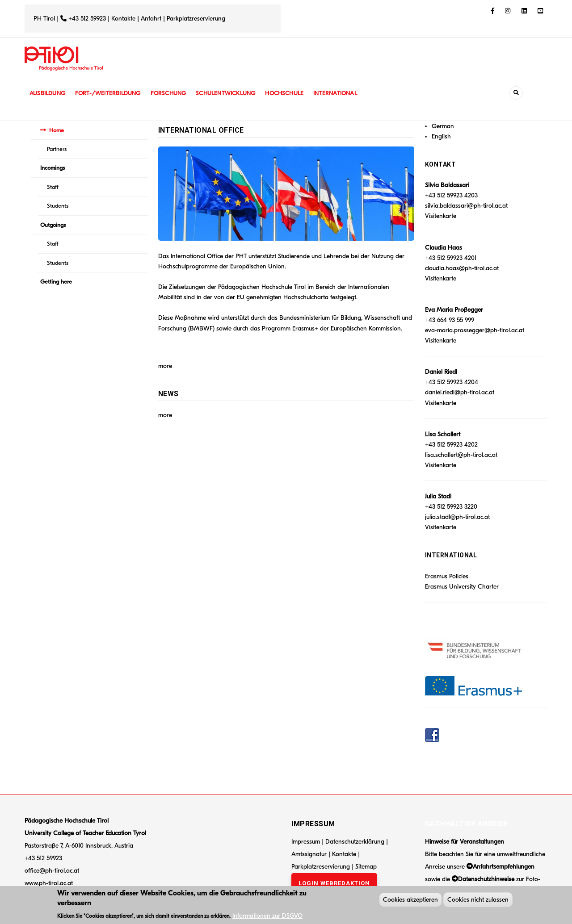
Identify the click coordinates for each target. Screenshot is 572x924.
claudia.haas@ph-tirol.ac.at (462, 268)
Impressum (306, 842)
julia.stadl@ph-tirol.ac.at (457, 517)
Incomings (53, 168)
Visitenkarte (441, 216)
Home (57, 130)
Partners (57, 149)
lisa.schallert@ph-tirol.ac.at (461, 455)
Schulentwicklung (232, 93)
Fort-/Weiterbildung (111, 93)
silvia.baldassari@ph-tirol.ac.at (466, 206)
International (345, 93)
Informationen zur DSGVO (267, 917)
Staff (53, 187)
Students (58, 206)
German (443, 126)
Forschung (173, 93)
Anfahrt (152, 19)
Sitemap (366, 867)
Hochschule (292, 93)
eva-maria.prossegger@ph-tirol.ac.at (475, 330)
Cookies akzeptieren (410, 901)
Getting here (56, 282)
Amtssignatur (310, 854)
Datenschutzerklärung (355, 842)
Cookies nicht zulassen (478, 901)
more (165, 366)
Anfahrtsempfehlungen (504, 867)
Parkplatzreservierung (196, 19)
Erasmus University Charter (462, 587)
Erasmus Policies (447, 576)
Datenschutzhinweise (486, 879)
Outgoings (53, 225)
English (441, 136)
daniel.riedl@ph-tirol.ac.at (460, 392)
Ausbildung (48, 93)
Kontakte (123, 19)
